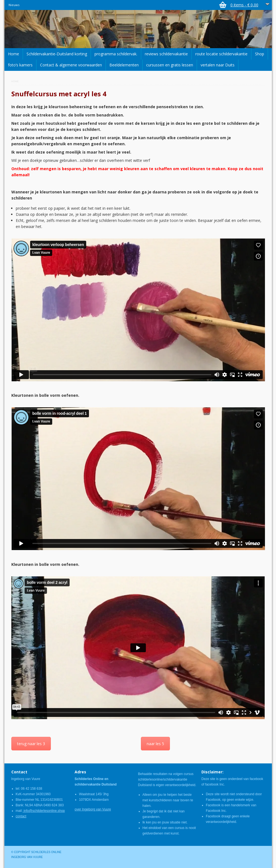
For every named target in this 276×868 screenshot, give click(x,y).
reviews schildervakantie (166, 54)
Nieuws (14, 5)
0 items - (244, 5)
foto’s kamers (20, 65)
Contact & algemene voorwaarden (71, 65)
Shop (260, 54)
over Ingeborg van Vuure (93, 809)
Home (14, 54)
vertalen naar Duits (218, 65)
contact (21, 816)
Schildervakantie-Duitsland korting (57, 54)
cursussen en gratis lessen (170, 65)
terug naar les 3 (31, 744)
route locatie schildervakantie (221, 54)
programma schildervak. (116, 54)
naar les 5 (155, 744)
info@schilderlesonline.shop (44, 811)
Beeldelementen (124, 65)
